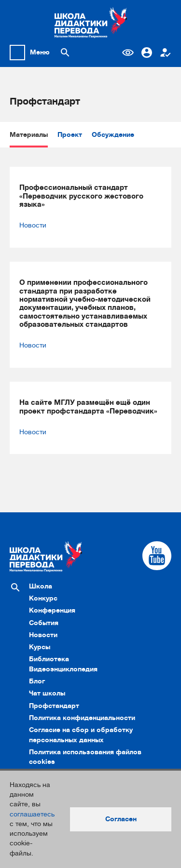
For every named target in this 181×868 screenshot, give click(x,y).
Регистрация (166, 53)
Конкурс (43, 598)
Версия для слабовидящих (128, 53)
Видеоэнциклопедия (63, 669)
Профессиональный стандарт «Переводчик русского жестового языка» (81, 196)
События (44, 623)
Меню (40, 52)
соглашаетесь (32, 814)
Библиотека (49, 659)
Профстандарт (54, 706)
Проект (70, 135)
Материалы (29, 135)
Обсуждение (113, 135)
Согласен (121, 819)
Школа (41, 586)
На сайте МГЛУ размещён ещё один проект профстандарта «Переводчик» (88, 407)
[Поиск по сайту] (65, 53)
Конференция (52, 610)
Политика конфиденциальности (82, 718)
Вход (147, 53)
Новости (33, 225)
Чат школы (47, 693)
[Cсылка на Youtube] (157, 556)
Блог (37, 681)
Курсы (40, 647)
